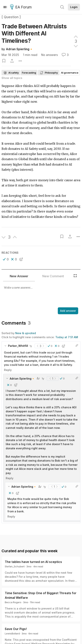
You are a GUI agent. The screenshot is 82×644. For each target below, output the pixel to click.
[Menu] (5, 7)
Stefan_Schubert (15, 566)
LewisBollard (12, 633)
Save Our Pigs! (16, 629)
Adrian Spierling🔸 (19, 49)
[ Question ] (11, 17)
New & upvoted (26, 333)
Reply (8, 370)
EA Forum (21, 7)
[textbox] (40, 295)
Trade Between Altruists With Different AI (34, 33)
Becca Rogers (13, 602)
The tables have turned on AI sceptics (33, 562)
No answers (49, 55)
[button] (6, 259)
